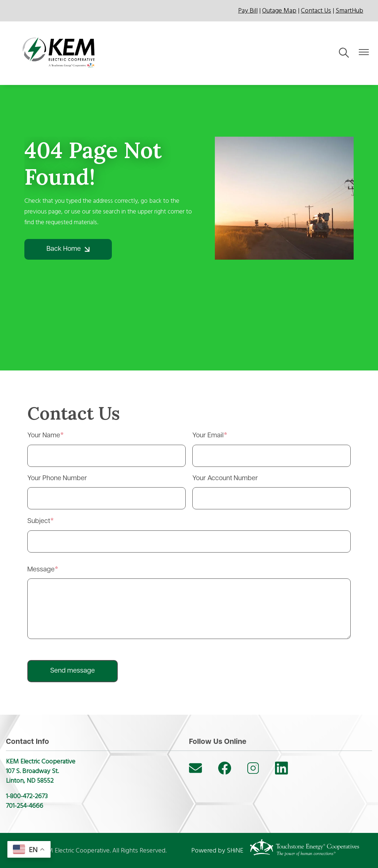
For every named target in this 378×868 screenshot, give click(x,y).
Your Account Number (225, 479)
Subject (39, 521)
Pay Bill (248, 11)
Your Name (44, 436)
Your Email (208, 436)
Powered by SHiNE (217, 850)
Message (41, 570)
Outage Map (279, 11)
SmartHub (349, 11)
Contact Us (316, 11)
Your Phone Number (57, 479)
